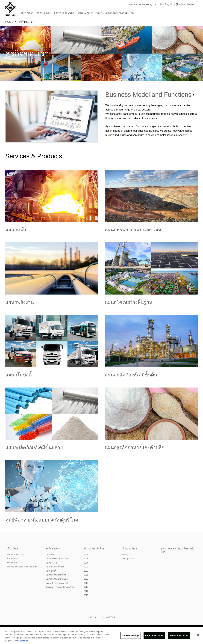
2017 (86, 591)
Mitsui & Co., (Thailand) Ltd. (143, 4)
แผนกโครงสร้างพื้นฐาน (129, 302)
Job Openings (128, 559)
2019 (86, 583)
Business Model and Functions (148, 95)
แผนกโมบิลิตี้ (19, 375)
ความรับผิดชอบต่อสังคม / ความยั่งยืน (22, 567)
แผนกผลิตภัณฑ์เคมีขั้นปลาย (34, 447)
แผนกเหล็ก (16, 230)
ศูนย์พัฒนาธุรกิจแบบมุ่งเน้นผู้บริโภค (42, 520)
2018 (86, 587)
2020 (86, 579)
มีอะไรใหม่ (93, 617)
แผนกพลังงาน (20, 302)
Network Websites (187, 4)
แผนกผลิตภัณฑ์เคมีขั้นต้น (131, 375)
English (169, 4)
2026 (86, 555)
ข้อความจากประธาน (15, 555)
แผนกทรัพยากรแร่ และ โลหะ (134, 230)
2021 (86, 575)
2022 (86, 571)
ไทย (162, 4)
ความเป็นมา (12, 563)
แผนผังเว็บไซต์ (109, 617)
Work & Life (127, 555)
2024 (86, 563)
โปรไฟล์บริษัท (13, 559)
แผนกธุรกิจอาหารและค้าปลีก (135, 447)
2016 (86, 595)
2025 (86, 559)
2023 (86, 567)
